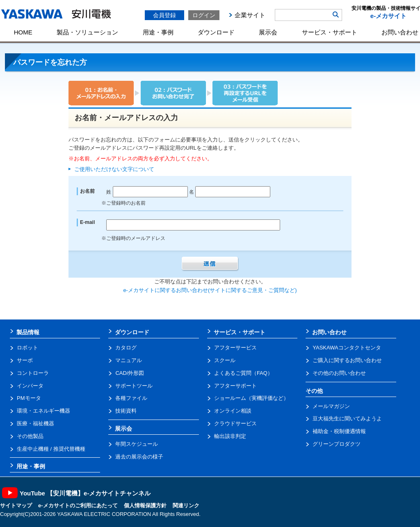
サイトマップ (16, 505)
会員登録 (164, 15)
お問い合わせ (329, 332)
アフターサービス (235, 348)
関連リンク (186, 505)
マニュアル (129, 360)
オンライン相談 (233, 411)
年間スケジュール (137, 444)
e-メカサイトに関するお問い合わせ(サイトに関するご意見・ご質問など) (210, 290)
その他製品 (30, 436)
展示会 (268, 32)
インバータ (30, 386)
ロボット (27, 348)
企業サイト (250, 15)
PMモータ (29, 398)
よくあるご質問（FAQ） (243, 373)
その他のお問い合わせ (339, 373)
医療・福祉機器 (35, 423)
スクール (225, 360)
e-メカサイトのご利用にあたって (78, 505)
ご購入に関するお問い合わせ (347, 360)
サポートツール (134, 386)
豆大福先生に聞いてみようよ (347, 419)
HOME (23, 32)
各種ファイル (131, 398)
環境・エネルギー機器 (43, 411)
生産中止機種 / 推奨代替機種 (51, 449)
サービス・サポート (330, 32)
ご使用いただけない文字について (114, 169)
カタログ (126, 348)
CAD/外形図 (130, 373)
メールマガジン (331, 406)
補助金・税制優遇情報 (339, 431)
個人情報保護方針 (145, 505)
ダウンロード (216, 32)
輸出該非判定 (230, 436)
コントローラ (33, 373)
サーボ (25, 360)
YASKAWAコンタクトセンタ (347, 348)
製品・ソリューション (87, 32)
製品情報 (28, 332)
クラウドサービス (235, 423)
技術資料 (126, 411)
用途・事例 (158, 32)
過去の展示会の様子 (139, 457)
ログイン (204, 15)
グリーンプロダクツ (337, 444)
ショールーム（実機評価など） (251, 398)
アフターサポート (235, 386)
